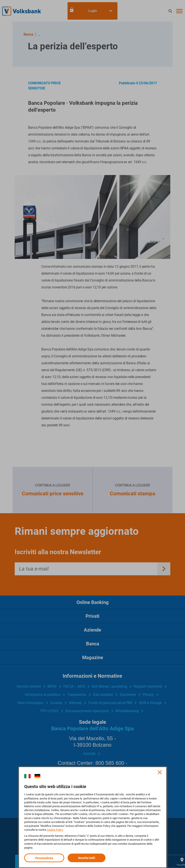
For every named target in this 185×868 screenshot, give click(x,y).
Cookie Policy (55, 830)
